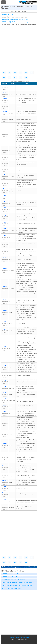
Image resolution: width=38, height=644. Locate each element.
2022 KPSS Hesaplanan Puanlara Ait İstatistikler (17, 583)
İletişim (18, 637)
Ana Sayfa (12, 637)
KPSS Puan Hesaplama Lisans (12, 574)
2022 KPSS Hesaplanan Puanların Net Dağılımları (18, 586)
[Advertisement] (19, 48)
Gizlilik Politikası (25, 637)
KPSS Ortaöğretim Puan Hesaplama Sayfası (16, 22)
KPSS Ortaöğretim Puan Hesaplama (13, 580)
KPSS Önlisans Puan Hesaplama (12, 577)
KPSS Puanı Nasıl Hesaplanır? (12, 589)
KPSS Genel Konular (9, 15)
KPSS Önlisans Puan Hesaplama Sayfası (15, 19)
